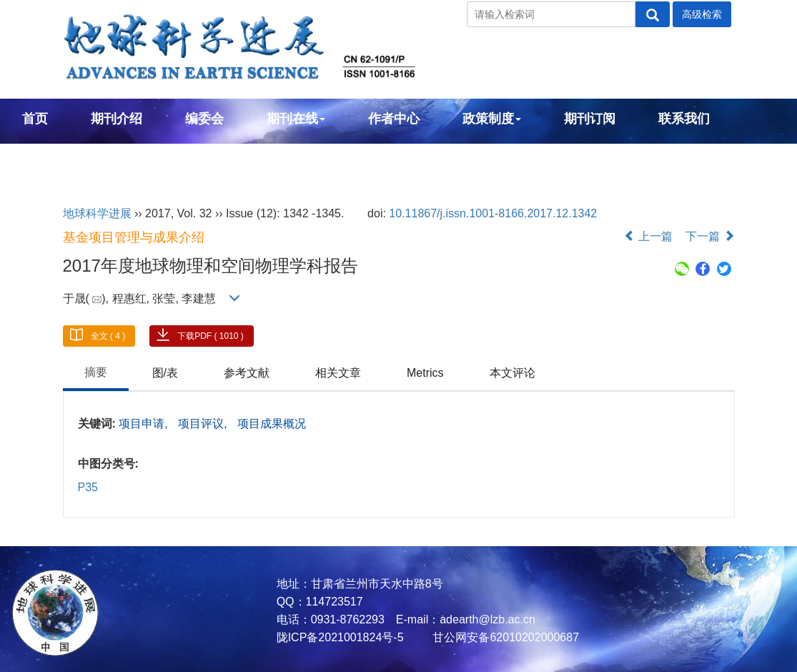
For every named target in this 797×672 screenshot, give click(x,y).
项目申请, (145, 424)
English (45, 157)
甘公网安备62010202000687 (504, 637)
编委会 (204, 119)
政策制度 (492, 119)
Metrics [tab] (425, 373)
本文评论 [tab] (513, 373)
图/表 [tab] (165, 373)
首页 (35, 119)
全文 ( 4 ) (108, 336)
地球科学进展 (97, 213)
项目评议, (204, 424)
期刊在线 (296, 119)
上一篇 (648, 236)
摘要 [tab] (96, 372)
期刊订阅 (590, 119)
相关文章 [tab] (338, 373)
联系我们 (684, 119)
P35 (88, 487)
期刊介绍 (117, 119)
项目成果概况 (272, 424)
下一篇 (710, 236)
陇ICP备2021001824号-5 (340, 637)
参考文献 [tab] (247, 373)
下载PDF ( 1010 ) (211, 336)
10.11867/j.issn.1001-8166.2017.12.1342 (493, 213)
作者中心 (394, 119)
